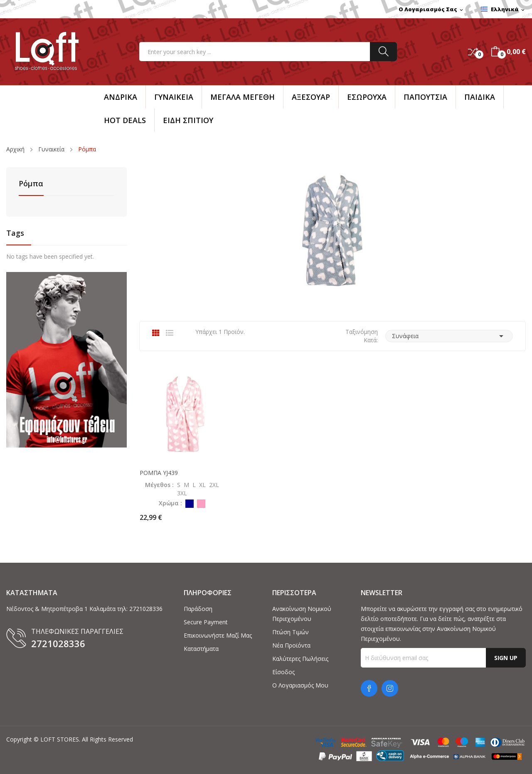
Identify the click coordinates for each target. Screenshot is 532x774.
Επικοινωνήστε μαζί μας (218, 635)
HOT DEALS (125, 120)
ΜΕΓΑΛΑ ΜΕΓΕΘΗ (243, 97)
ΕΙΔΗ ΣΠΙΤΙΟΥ (188, 120)
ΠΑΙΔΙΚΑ (480, 97)
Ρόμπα (31, 184)
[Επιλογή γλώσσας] (503, 10)
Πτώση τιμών (291, 632)
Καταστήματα (201, 649)
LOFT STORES (60, 739)
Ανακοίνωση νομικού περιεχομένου (302, 614)
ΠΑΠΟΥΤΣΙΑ (425, 97)
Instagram (390, 688)
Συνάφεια (449, 336)
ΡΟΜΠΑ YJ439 (159, 473)
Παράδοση (198, 609)
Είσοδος (283, 672)
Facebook (369, 688)
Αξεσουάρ (311, 97)
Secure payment (206, 622)
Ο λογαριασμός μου (300, 685)
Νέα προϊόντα (291, 645)
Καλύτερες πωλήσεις (300, 659)
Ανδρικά (121, 97)
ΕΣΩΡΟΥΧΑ (367, 97)
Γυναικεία (174, 97)
